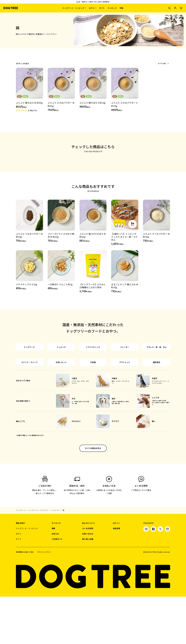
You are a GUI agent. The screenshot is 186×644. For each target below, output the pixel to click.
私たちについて (89, 570)
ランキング (112, 8)
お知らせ (55, 581)
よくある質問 (88, 576)
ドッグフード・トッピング (73, 8)
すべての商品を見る (93, 496)
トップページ (21, 558)
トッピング (55, 558)
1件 (35, 110)
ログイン (116, 570)
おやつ (92, 8)
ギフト (102, 8)
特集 (122, 8)
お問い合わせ (88, 581)
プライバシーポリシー (44, 599)
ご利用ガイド (57, 586)
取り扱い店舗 (88, 586)
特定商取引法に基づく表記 (25, 599)
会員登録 (116, 576)
